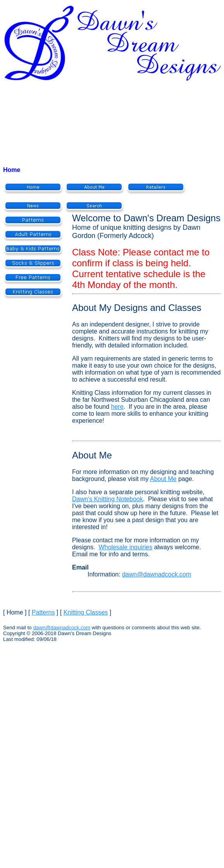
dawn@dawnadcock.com (157, 574)
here (117, 407)
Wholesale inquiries (125, 547)
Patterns (43, 612)
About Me (163, 479)
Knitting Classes (86, 612)
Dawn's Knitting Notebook (108, 499)
